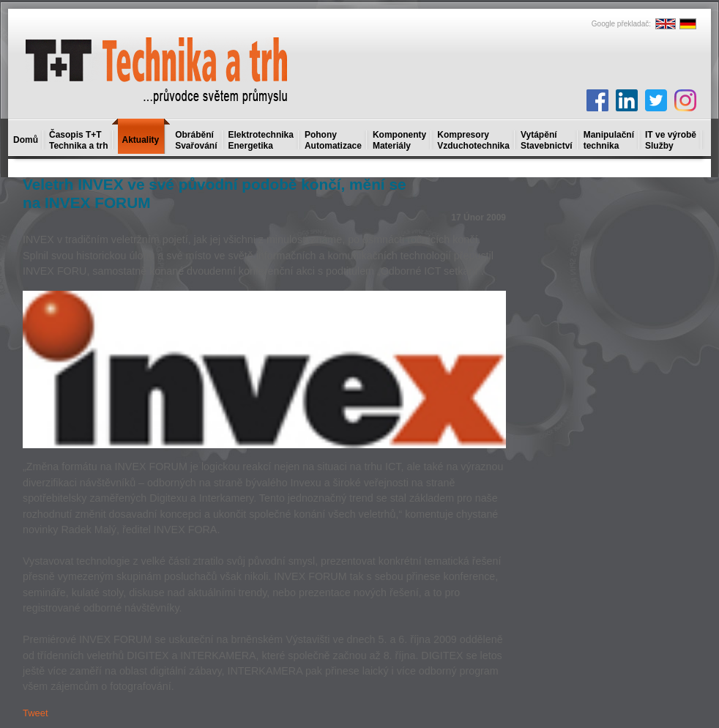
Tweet (36, 713)
